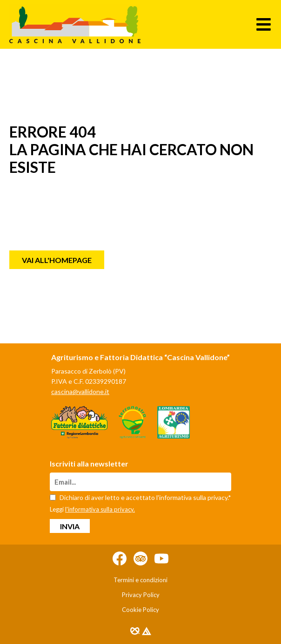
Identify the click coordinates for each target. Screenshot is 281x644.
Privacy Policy (141, 595)
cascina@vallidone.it (80, 391)
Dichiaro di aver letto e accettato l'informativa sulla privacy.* (140, 497)
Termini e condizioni (140, 580)
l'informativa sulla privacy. (100, 509)
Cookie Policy (140, 610)
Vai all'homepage (57, 260)
